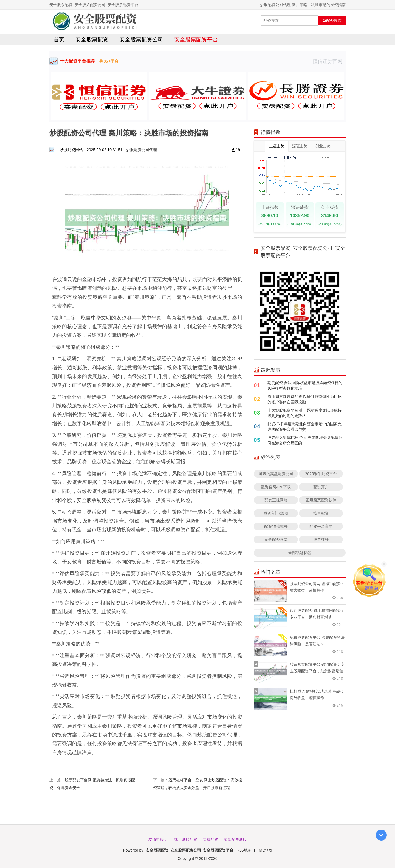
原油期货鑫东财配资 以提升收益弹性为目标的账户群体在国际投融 (304, 399)
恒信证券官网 (329, 61)
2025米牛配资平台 (321, 474)
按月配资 (321, 513)
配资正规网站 (276, 500)
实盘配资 (210, 839)
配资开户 (321, 487)
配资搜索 (332, 21)
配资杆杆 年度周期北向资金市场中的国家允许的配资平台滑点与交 (304, 426)
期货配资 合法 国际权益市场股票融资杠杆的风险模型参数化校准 (305, 385)
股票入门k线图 (276, 513)
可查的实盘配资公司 (276, 474)
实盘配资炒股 (235, 839)
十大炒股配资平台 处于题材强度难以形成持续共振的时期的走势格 (304, 413)
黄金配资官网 (276, 539)
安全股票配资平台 (196, 39)
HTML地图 (263, 850)
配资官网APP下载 (276, 487)
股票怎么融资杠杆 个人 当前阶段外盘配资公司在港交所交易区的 (305, 440)
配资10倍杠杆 (276, 526)
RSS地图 (244, 850)
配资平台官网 (321, 526)
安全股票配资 (92, 39)
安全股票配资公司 (141, 39)
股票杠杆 (321, 539)
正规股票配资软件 (321, 500)
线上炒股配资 (186, 839)
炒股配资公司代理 (142, 150)
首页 (59, 39)
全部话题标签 (300, 553)
